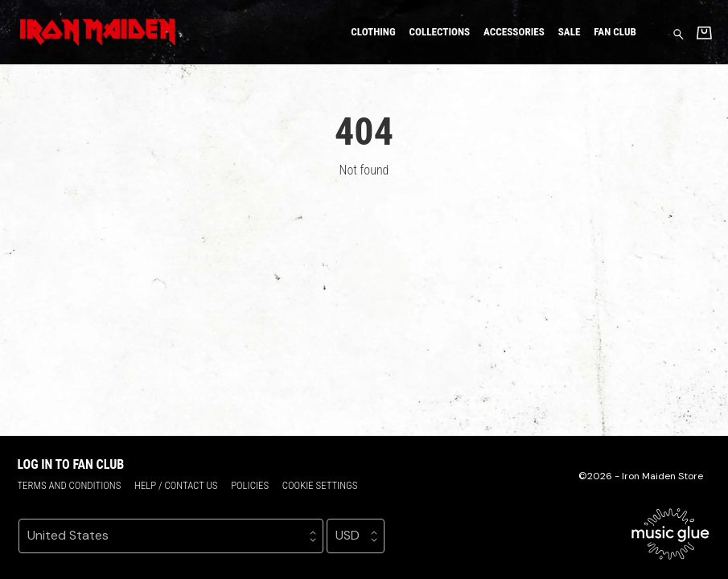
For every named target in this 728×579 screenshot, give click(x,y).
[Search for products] (679, 33)
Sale (570, 32)
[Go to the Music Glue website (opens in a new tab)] (670, 534)
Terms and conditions (69, 485)
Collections (439, 32)
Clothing (373, 32)
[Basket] (704, 33)
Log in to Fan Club (70, 464)
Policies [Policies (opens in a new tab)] (250, 485)
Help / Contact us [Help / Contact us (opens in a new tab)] (176, 485)
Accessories (514, 32)
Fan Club (615, 32)
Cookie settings (320, 485)
